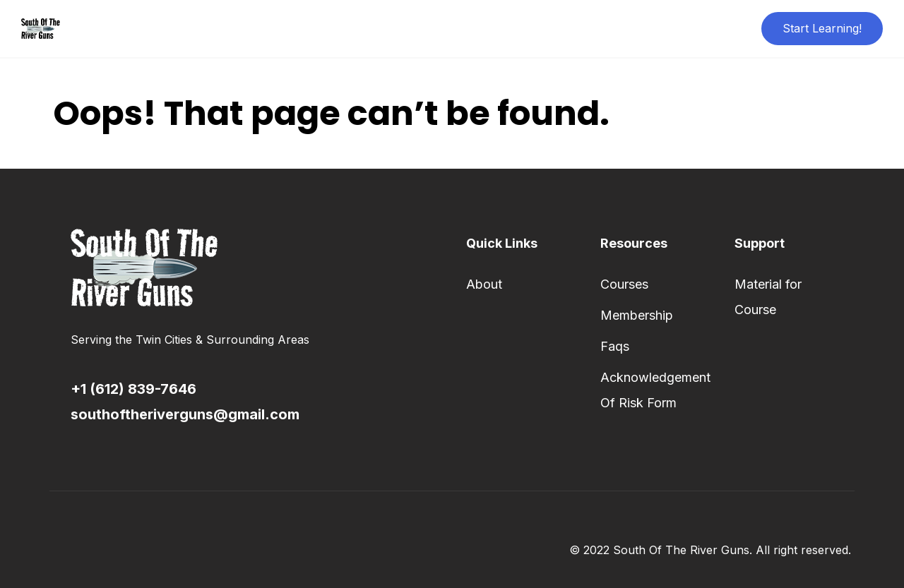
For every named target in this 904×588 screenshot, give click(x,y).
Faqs (615, 346)
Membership (637, 315)
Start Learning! (822, 28)
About (484, 284)
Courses (624, 284)
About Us (411, 28)
